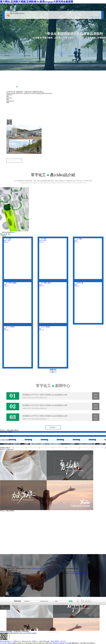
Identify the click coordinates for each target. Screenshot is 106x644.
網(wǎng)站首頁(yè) (31, 19)
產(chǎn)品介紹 (56, 19)
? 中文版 (91, 17)
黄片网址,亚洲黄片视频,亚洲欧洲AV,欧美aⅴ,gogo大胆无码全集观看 (37, 2)
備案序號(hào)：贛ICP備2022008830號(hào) (83, 643)
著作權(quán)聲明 (58, 643)
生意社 (51, 643)
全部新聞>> (53, 427)
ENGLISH (63, 641)
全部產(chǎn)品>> (53, 371)
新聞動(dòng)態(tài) (69, 19)
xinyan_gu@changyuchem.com (82, 572)
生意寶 (47, 643)
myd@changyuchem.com (38, 569)
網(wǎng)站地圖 (67, 643)
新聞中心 (35, 641)
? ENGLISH (97, 17)
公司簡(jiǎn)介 (44, 19)
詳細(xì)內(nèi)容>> (14, 161)
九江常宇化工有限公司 (15, 109)
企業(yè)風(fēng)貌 (83, 19)
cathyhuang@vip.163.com (81, 574)
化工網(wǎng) (41, 643)
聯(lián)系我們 (95, 19)
